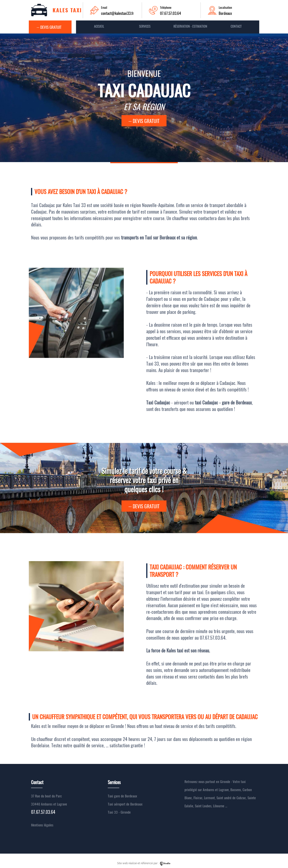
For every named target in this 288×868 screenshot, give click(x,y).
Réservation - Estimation (190, 26)
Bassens (236, 790)
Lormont (209, 798)
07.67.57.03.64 (170, 13)
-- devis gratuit (144, 121)
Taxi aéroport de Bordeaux (125, 804)
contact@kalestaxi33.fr (117, 13)
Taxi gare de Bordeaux (122, 796)
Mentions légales (42, 825)
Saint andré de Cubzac (231, 798)
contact (236, 26)
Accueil (99, 26)
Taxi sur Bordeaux (161, 237)
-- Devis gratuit (49, 27)
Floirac (198, 798)
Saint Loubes (203, 806)
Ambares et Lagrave (216, 790)
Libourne (219, 806)
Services (145, 26)
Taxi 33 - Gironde (119, 812)
